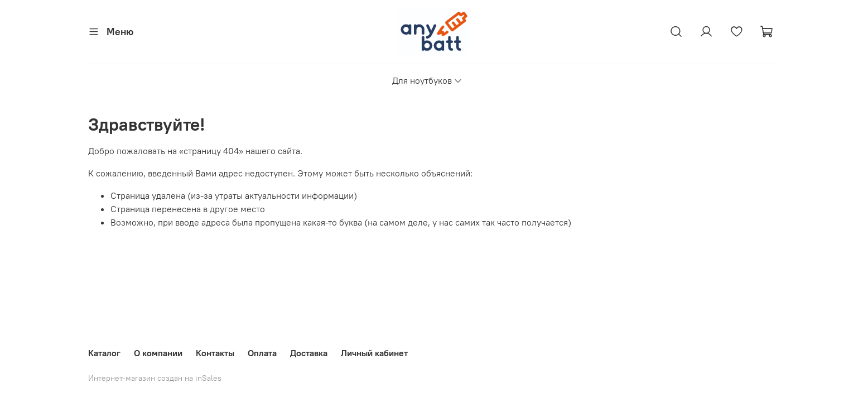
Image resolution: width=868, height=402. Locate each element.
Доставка (309, 353)
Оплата (262, 353)
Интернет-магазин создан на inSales (155, 378)
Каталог (104, 353)
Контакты (215, 353)
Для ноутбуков (427, 80)
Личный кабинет (374, 353)
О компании (158, 353)
